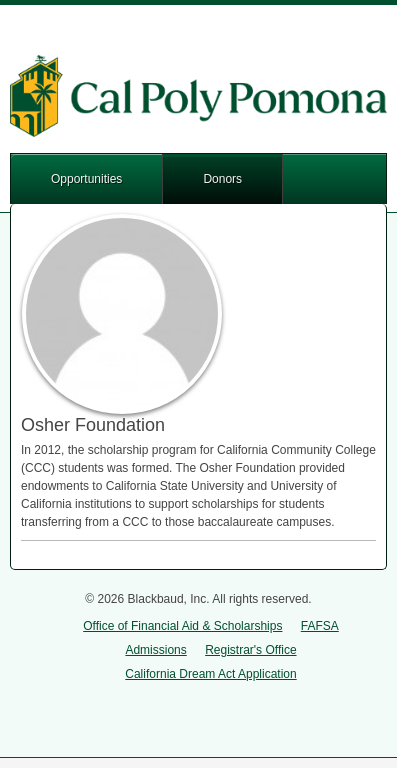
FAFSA (320, 626)
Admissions (155, 650)
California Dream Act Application (210, 674)
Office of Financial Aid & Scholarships (182, 626)
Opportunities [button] (86, 179)
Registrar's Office (250, 650)
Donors (222, 179)
